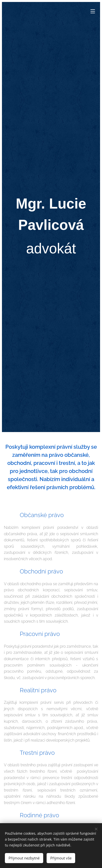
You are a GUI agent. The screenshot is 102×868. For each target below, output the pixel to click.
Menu (93, 11)
